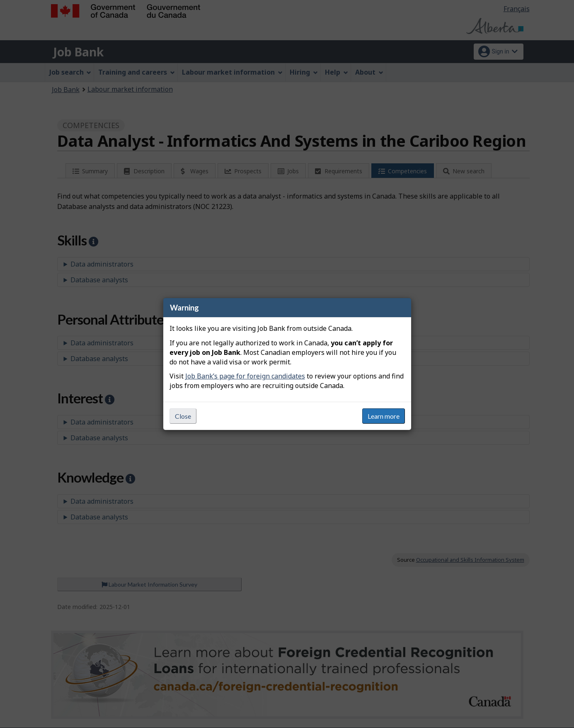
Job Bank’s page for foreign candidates (245, 376)
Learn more (384, 416)
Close (183, 416)
